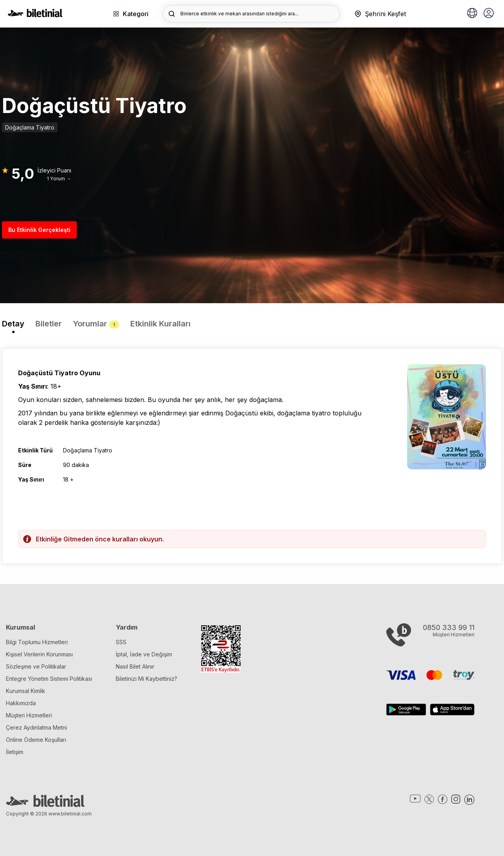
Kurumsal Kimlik (26, 691)
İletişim (15, 752)
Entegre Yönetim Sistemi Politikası (49, 679)
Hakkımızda (21, 703)
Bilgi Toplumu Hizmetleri (37, 642)
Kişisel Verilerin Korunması (39, 654)
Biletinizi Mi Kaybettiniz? (146, 679)
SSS (121, 642)
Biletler (49, 324)
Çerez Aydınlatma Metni (36, 727)
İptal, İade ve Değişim (144, 654)
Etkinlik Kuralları (160, 324)
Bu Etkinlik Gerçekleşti (39, 230)
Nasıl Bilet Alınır (135, 666)
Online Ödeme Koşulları (36, 740)
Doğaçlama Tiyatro (30, 127)
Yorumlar (96, 324)
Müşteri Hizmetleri (29, 715)
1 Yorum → (59, 179)
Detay (13, 324)
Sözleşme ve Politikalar (36, 666)
